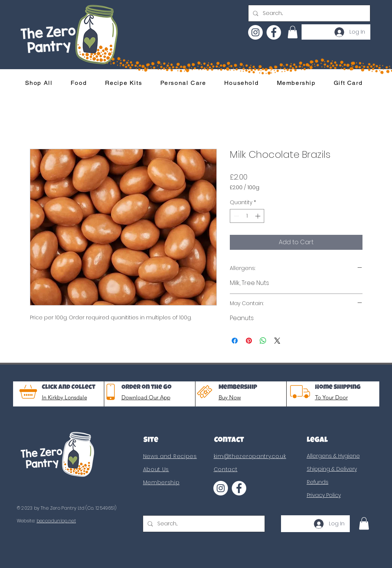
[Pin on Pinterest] (249, 341)
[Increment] (258, 216)
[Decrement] (236, 216)
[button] (293, 32)
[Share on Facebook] (235, 341)
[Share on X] (277, 341)
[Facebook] (274, 32)
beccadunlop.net (56, 521)
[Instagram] (255, 32)
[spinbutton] (247, 216)
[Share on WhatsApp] (263, 341)
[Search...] (308, 13)
